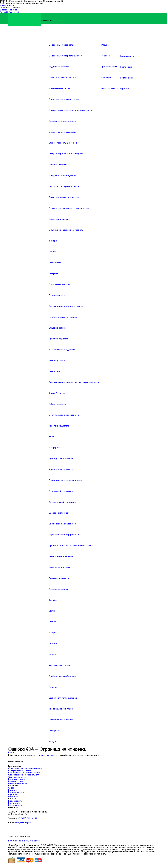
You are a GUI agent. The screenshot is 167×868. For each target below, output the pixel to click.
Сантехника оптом (18, 777)
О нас (11, 788)
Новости (13, 790)
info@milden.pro (8, 5)
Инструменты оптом (18, 779)
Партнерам (14, 803)
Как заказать (15, 801)
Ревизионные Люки (18, 784)
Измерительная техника (20, 770)
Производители (16, 792)
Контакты (13, 797)
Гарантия (13, 794)
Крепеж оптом (16, 781)
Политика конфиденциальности (24, 841)
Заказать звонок (9, 10)
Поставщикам (15, 805)
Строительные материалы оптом (25, 775)
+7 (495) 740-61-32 (28, 818)
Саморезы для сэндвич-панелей (25, 768)
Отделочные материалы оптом (24, 773)
